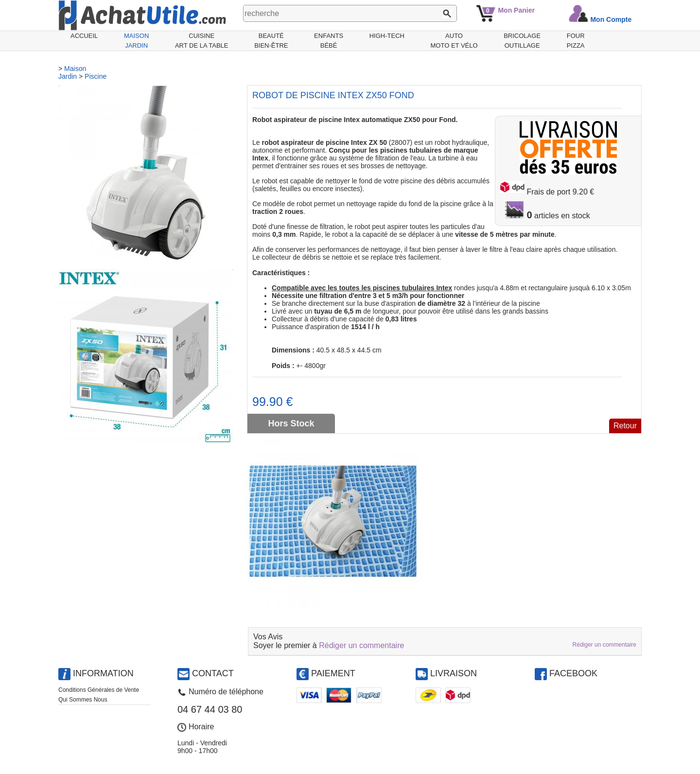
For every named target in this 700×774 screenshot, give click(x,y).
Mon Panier (516, 10)
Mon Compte (611, 19)
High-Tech (387, 36)
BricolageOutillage (522, 41)
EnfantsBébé (329, 41)
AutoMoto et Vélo (454, 41)
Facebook (573, 673)
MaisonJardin (136, 41)
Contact (213, 673)
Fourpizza (576, 41)
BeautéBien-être (271, 41)
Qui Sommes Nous (83, 700)
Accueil (84, 36)
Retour (625, 426)
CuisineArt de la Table (202, 41)
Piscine (96, 76)
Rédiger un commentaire (361, 645)
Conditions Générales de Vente (99, 690)
